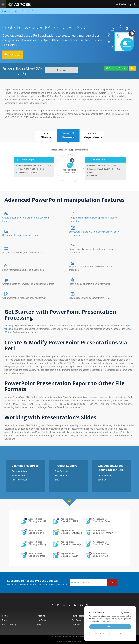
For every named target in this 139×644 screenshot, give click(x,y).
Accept (110, 627)
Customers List (105, 474)
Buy (132, 68)
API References (19, 478)
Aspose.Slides (38, 519)
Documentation (19, 470)
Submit (112, 581)
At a (41, 135)
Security (102, 478)
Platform (98, 135)
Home (5, 614)
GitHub (111, 68)
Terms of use (72, 640)
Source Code (18, 474)
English (120, 4)
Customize (100, 633)
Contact (79, 640)
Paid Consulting (9, 623)
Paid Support (61, 474)
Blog (57, 478)
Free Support (61, 470)
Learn (123, 68)
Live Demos (42, 619)
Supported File (69, 134)
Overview (61, 70)
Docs (4, 619)
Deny (121, 633)
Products (41, 614)
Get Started (15, 55)
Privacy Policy (62, 640)
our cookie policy (105, 621)
